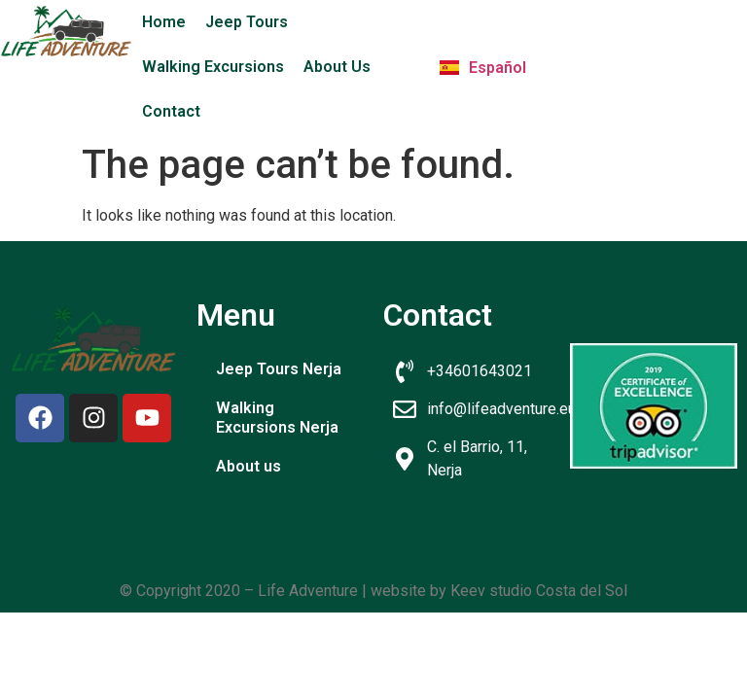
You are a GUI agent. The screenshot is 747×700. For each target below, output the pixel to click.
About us (249, 466)
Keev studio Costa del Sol (539, 591)
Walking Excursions (213, 67)
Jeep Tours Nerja (279, 369)
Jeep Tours (247, 22)
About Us (337, 67)
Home (164, 22)
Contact (171, 111)
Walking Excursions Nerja (277, 418)
